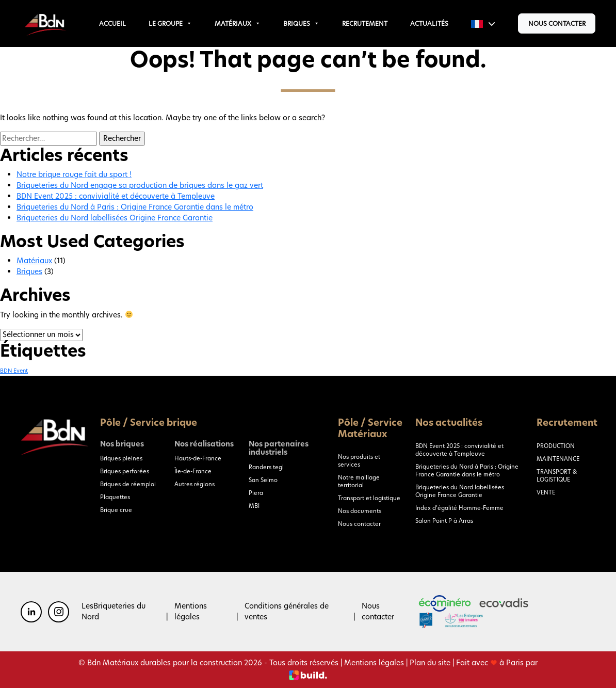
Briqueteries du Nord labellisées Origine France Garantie (115, 218)
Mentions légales (191, 611)
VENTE (546, 492)
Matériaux (238, 23)
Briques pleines (121, 458)
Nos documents (360, 511)
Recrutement (365, 23)
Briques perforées (125, 471)
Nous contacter (557, 23)
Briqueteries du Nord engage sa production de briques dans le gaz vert (140, 185)
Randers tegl (266, 467)
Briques (301, 23)
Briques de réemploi (128, 484)
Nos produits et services (359, 461)
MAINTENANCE (558, 459)
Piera (256, 493)
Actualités (429, 23)
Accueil (112, 23)
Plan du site (430, 663)
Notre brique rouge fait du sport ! (74, 174)
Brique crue (116, 510)
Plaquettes (115, 497)
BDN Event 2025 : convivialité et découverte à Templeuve (116, 196)
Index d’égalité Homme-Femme (459, 508)
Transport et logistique (369, 498)
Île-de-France (193, 471)
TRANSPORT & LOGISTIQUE (557, 476)
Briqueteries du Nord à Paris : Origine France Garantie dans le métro (135, 207)
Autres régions (194, 484)
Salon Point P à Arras (444, 521)
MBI (254, 506)
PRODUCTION (556, 446)
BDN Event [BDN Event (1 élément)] (14, 371)
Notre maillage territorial (359, 481)
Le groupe (170, 23)
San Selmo (263, 480)
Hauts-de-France (198, 458)
